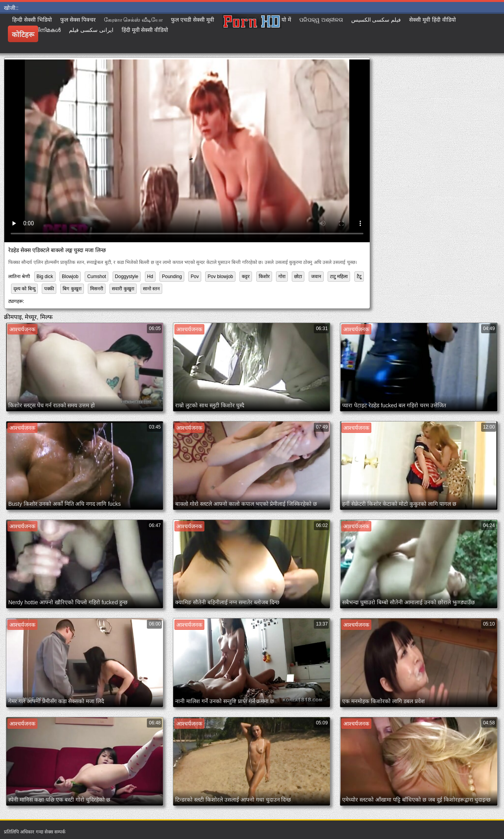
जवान (316, 277)
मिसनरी (97, 289)
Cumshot (96, 277)
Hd (150, 277)
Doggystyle (127, 277)
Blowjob (70, 277)
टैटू (359, 277)
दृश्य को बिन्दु (24, 289)
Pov (195, 277)
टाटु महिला (339, 277)
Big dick (45, 277)
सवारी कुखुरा (123, 289)
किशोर (264, 277)
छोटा (298, 277)
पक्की (49, 289)
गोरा (282, 277)
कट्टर (246, 277)
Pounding (172, 277)
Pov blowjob (220, 277)
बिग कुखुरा (72, 289)
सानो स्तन (151, 289)
